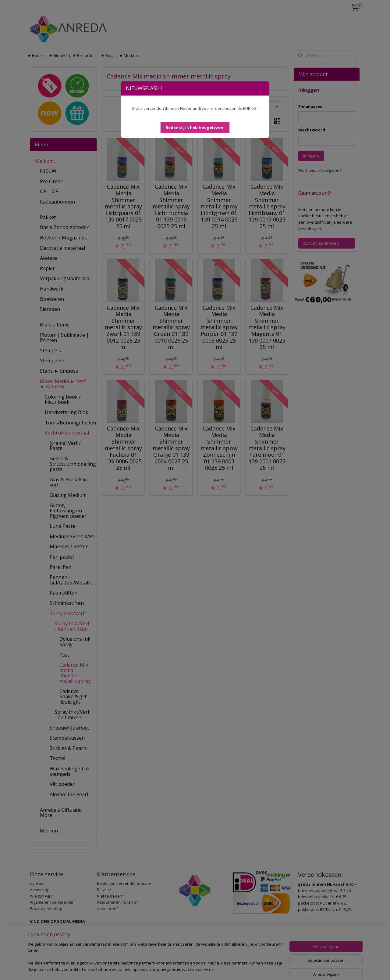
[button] (195, 128)
